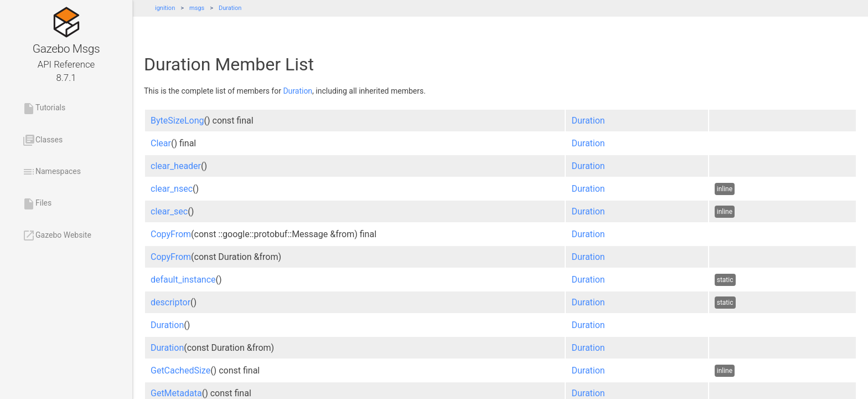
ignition (165, 8)
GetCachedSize (180, 370)
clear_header (176, 166)
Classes (42, 140)
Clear (161, 143)
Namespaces (51, 172)
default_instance (183, 280)
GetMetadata (176, 393)
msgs (197, 8)
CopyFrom (171, 234)
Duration (230, 8)
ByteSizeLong (177, 121)
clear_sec (169, 211)
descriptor (170, 302)
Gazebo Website (57, 236)
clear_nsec (172, 189)
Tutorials (44, 109)
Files (37, 204)
